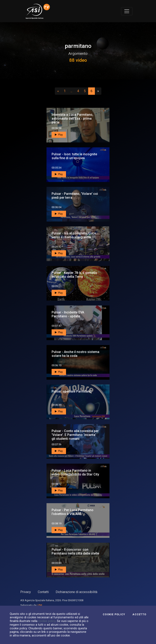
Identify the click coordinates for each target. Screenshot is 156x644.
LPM (40, 605)
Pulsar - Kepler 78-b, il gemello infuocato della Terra (74, 275)
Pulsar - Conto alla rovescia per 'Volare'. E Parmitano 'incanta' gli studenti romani (75, 435)
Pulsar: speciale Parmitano (72, 391)
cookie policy (47, 621)
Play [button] (59, 135)
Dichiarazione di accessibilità (76, 592)
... (72, 91)
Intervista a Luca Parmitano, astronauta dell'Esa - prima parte (72, 119)
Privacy (26, 592)
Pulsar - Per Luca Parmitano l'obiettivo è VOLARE (73, 512)
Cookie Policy (114, 614)
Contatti (43, 592)
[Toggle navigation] (127, 11)
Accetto (139, 614)
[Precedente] (58, 91)
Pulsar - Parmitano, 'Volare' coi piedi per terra (75, 196)
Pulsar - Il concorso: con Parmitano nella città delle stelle (75, 551)
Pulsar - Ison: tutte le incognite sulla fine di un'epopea (74, 156)
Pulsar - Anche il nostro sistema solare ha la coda (75, 354)
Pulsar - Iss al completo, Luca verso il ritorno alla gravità (74, 235)
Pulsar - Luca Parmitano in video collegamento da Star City (75, 472)
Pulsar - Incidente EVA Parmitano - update (68, 314)
